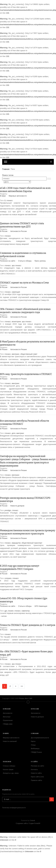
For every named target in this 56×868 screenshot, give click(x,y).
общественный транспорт (32, 543)
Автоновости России (18, 231)
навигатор (26, 611)
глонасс (9, 201)
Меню (28, 702)
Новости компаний (10, 741)
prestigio (8, 510)
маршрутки (16, 543)
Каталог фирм (8, 769)
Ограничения (8, 720)
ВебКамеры (35, 749)
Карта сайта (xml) (37, 777)
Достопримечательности (40, 738)
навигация (16, 292)
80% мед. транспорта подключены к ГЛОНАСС (26, 374)
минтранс (16, 354)
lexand (11, 611)
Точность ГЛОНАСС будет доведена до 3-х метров (28, 625)
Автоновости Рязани (19, 349)
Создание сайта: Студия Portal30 (28, 823)
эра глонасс (16, 266)
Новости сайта (36, 773)
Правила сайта (37, 780)
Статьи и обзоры (25, 261)
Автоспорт (7, 717)
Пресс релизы (40, 261)
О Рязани (35, 733)
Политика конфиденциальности (14, 808)
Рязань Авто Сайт (28, 162)
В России (4, 231)
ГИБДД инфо (8, 724)
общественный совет (29, 354)
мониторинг (16, 322)
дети (14, 433)
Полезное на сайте (8, 261)
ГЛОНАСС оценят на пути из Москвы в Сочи (24, 283)
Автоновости (8, 713)
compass (8, 578)
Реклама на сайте (38, 766)
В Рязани (4, 349)
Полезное (7, 762)
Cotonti (32, 820)
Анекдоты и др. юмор (11, 773)
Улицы (33, 745)
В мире (3, 196)
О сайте (34, 762)
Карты (33, 741)
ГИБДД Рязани (36, 752)
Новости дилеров (17, 506)
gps (6, 611)
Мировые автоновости (18, 196)
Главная (6, 169)
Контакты (34, 769)
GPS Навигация (41, 606)
